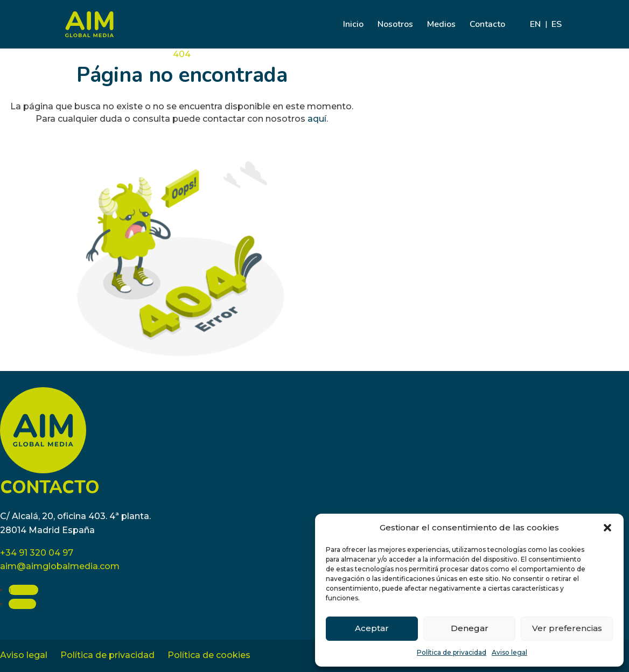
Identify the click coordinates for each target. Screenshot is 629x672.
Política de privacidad (452, 652)
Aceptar (372, 628)
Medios (441, 25)
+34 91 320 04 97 (37, 553)
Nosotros (395, 25)
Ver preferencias (567, 628)
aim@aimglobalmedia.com (60, 566)
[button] (607, 528)
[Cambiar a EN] (535, 34)
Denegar (470, 628)
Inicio (353, 25)
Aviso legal (509, 652)
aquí (317, 119)
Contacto (487, 25)
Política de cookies (209, 655)
